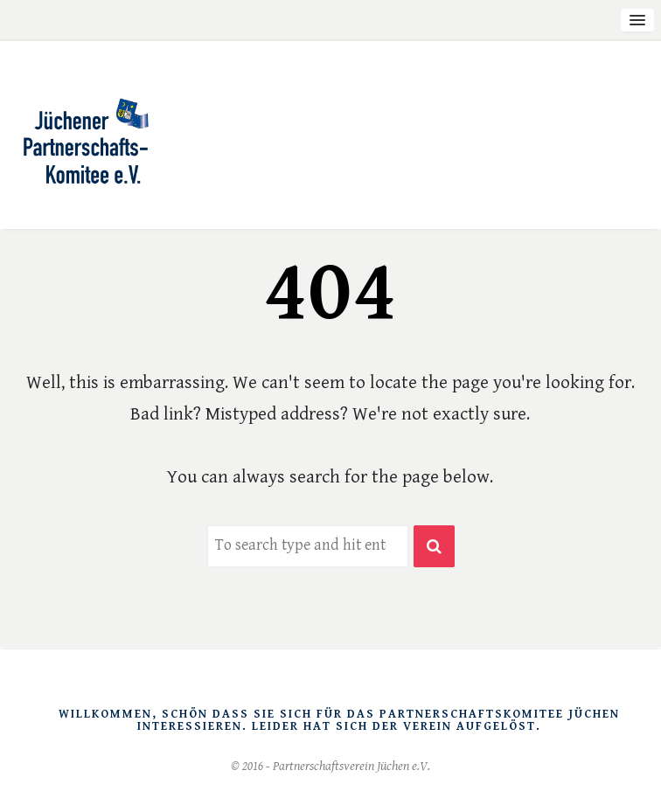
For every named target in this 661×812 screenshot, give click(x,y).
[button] (434, 546)
